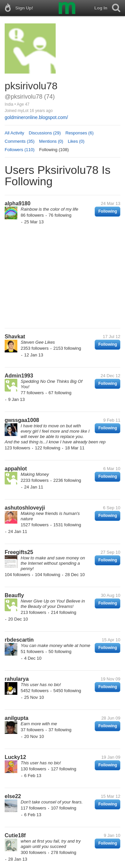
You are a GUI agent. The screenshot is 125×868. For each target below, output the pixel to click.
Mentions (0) (51, 141)
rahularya (17, 679)
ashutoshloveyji (25, 508)
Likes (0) (76, 141)
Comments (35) (20, 141)
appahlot (16, 469)
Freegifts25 (19, 552)
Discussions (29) (45, 133)
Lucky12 (15, 757)
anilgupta (16, 718)
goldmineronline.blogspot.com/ (36, 117)
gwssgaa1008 (22, 420)
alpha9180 (17, 203)
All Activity (14, 133)
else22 (13, 796)
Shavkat (15, 337)
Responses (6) (79, 133)
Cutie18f (15, 835)
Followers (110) (20, 150)
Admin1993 (19, 376)
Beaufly (14, 595)
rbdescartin (19, 640)
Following (108, 211)
